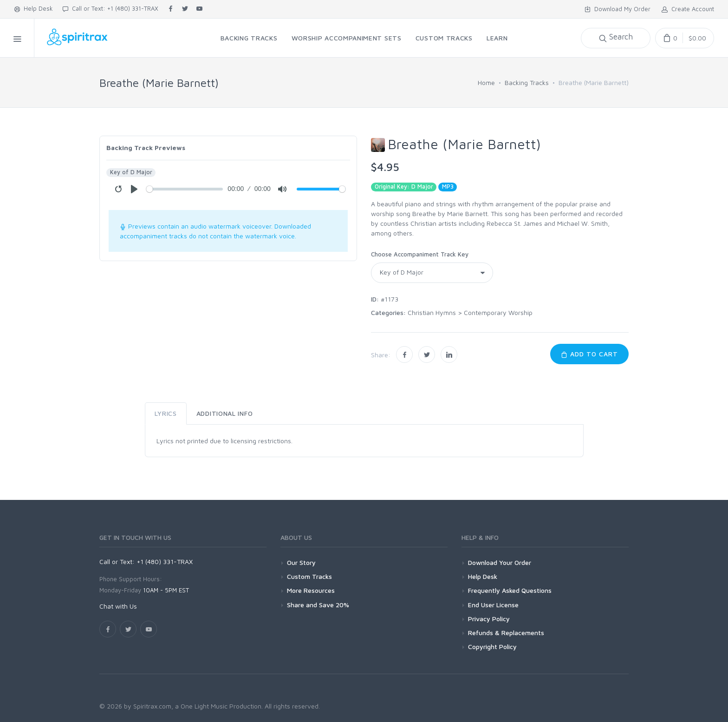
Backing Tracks (527, 82)
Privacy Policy (489, 619)
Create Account (688, 9)
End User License (493, 605)
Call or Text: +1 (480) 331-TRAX (110, 8)
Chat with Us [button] (118, 606)
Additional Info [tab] (225, 413)
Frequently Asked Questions (510, 590)
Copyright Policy (492, 647)
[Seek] (185, 189)
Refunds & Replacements (506, 633)
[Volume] (321, 189)
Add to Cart (589, 354)
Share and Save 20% (318, 605)
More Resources (311, 590)
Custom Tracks (309, 576)
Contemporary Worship (498, 312)
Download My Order (617, 9)
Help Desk (33, 8)
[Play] (134, 189)
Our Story (301, 562)
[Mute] (282, 189)
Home (486, 82)
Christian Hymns (432, 312)
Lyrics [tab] (166, 413)
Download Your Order (500, 562)
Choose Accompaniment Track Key (420, 254)
